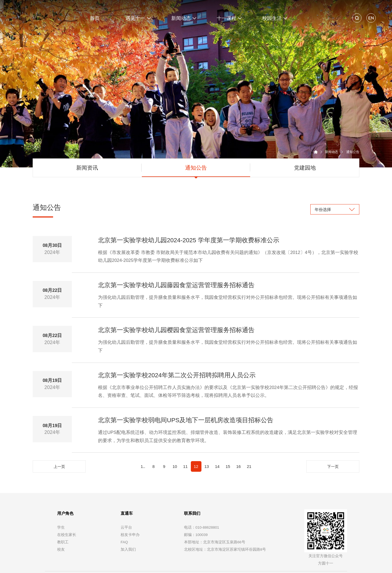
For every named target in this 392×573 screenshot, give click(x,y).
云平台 (126, 501)
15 (228, 440)
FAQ (124, 515)
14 (217, 440)
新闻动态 (332, 125)
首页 (95, 18)
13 (207, 440)
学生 (61, 501)
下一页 (333, 440)
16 (239, 440)
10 (175, 440)
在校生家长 (67, 508)
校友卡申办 (130, 508)
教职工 (63, 515)
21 (249, 440)
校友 (61, 523)
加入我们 (128, 523)
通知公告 (353, 125)
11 (186, 440)
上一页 (59, 440)
